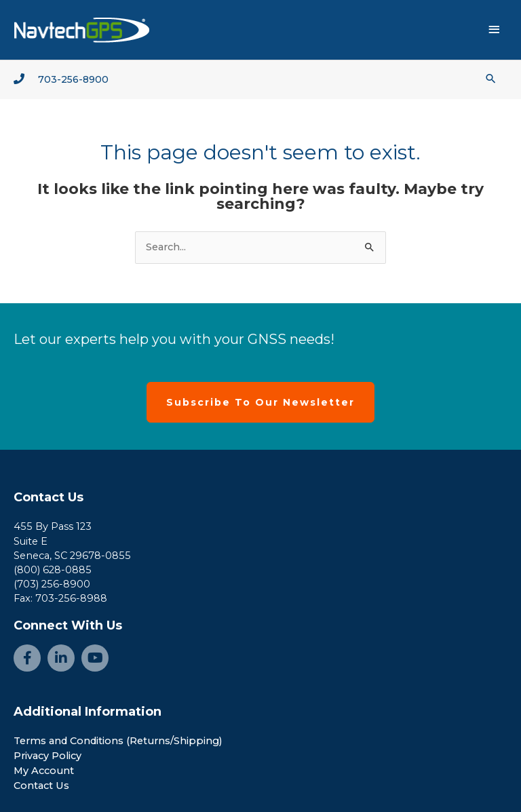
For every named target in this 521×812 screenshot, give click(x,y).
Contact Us (49, 497)
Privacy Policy (47, 756)
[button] (491, 78)
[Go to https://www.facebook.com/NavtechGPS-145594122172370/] (27, 658)
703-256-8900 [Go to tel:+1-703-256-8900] (73, 79)
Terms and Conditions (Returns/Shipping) (118, 741)
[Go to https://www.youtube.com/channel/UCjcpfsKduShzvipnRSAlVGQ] (95, 658)
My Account (44, 771)
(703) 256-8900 (52, 584)
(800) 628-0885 (53, 570)
